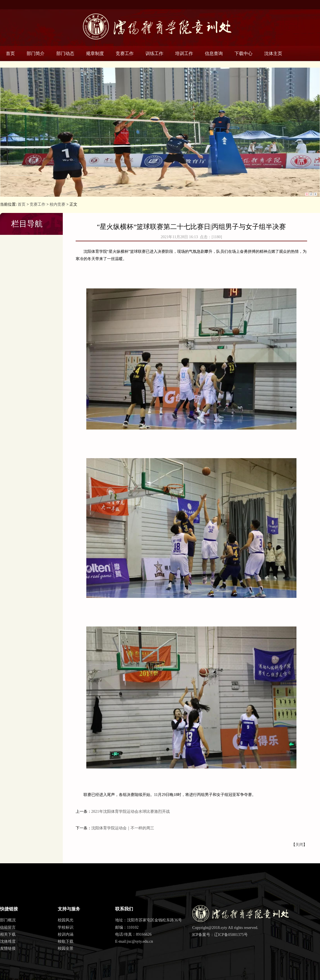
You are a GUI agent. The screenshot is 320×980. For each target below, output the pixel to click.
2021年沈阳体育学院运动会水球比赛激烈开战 (131, 812)
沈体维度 (8, 941)
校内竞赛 (57, 204)
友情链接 (8, 948)
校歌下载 (66, 941)
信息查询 (214, 53)
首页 (10, 53)
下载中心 (244, 53)
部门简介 (36, 53)
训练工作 (154, 53)
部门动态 (65, 53)
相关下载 (8, 934)
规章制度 (95, 53)
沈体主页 (273, 53)
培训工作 (184, 53)
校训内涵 (66, 934)
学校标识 (66, 927)
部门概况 (8, 920)
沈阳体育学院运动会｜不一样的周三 (123, 828)
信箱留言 (8, 927)
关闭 (299, 845)
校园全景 (66, 948)
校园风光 (66, 920)
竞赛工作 (125, 53)
